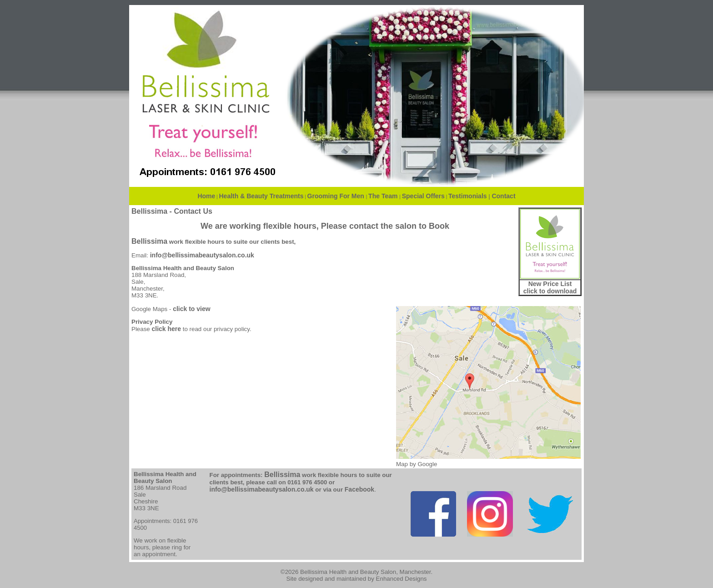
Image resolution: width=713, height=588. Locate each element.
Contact (503, 196)
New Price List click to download (550, 287)
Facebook (359, 489)
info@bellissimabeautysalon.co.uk (202, 255)
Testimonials (468, 196)
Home (206, 196)
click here (166, 329)
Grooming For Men (337, 196)
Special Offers (423, 196)
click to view (191, 309)
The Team (384, 196)
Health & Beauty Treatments (261, 196)
